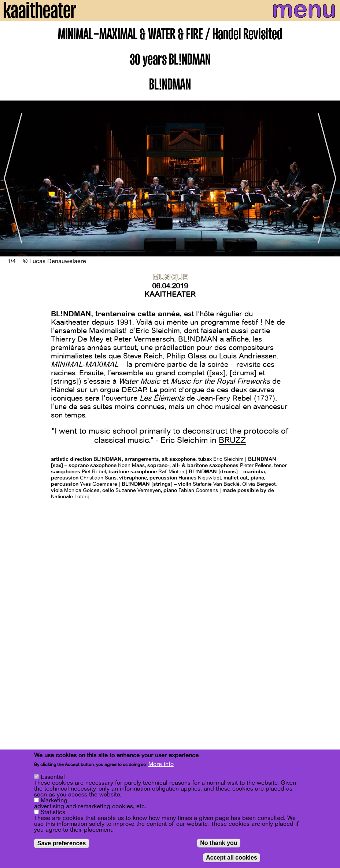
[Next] (329, 178)
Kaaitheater (170, 294)
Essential (53, 777)
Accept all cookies (232, 858)
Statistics (53, 813)
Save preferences (62, 844)
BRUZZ (232, 440)
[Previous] (11, 178)
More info (161, 765)
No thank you (219, 843)
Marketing (54, 801)
